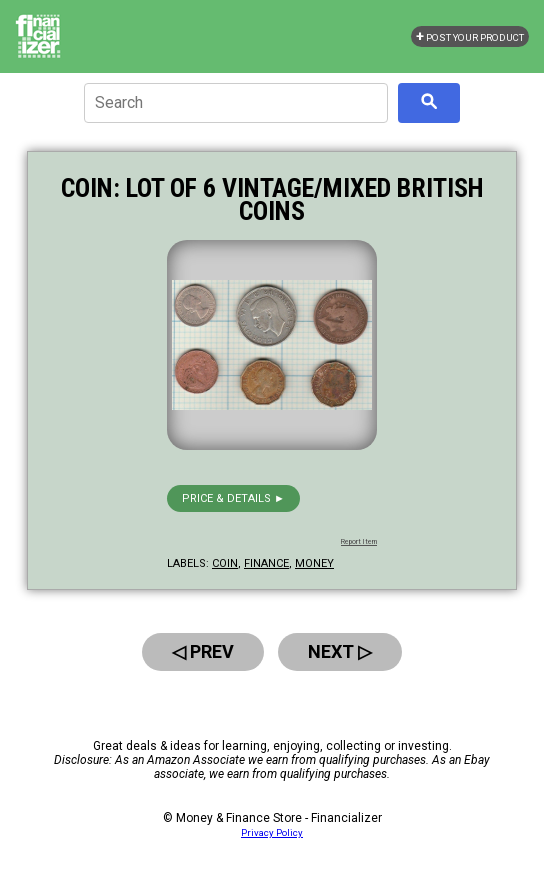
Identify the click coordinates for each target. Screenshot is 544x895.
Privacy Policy (272, 832)
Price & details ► (233, 498)
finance (266, 563)
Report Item (359, 542)
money (314, 563)
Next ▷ (340, 651)
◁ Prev (203, 651)
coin (225, 563)
